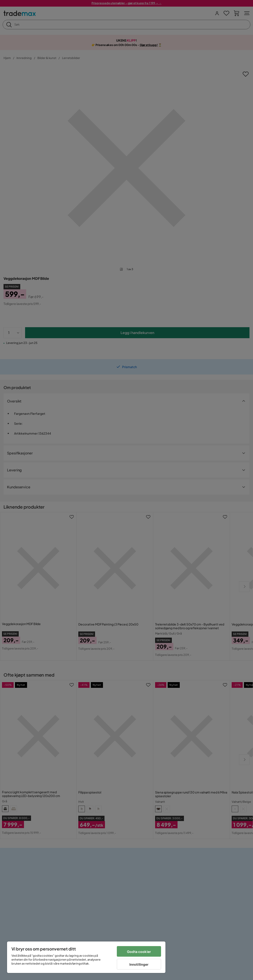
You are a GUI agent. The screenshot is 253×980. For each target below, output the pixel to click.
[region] (86, 957)
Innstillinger (139, 964)
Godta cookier (139, 951)
